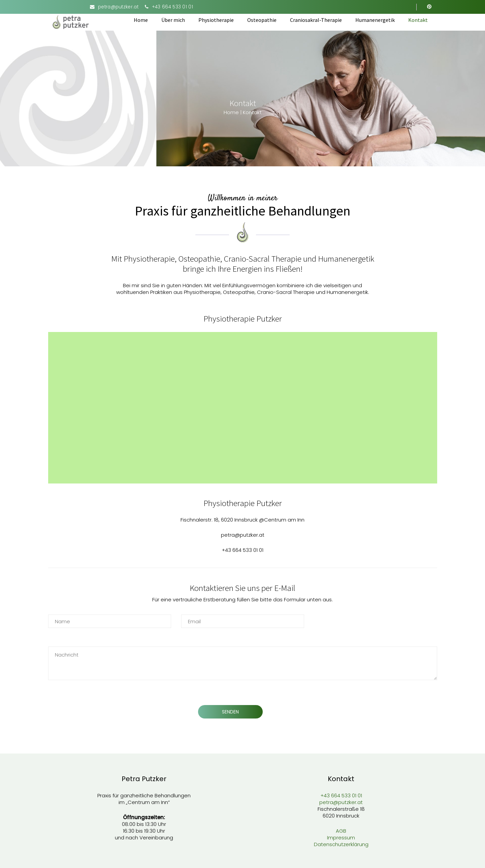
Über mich (173, 20)
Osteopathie (262, 20)
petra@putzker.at (118, 7)
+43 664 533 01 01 (172, 7)
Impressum (341, 838)
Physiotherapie (216, 20)
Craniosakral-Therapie (316, 20)
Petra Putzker (144, 779)
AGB (341, 831)
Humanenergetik (375, 20)
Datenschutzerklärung (341, 844)
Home (141, 20)
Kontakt (418, 20)
